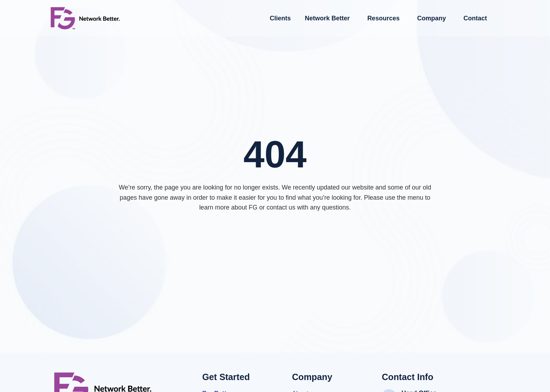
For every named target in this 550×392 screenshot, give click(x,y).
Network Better (329, 18)
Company (433, 18)
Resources (385, 18)
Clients (280, 18)
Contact (475, 18)
